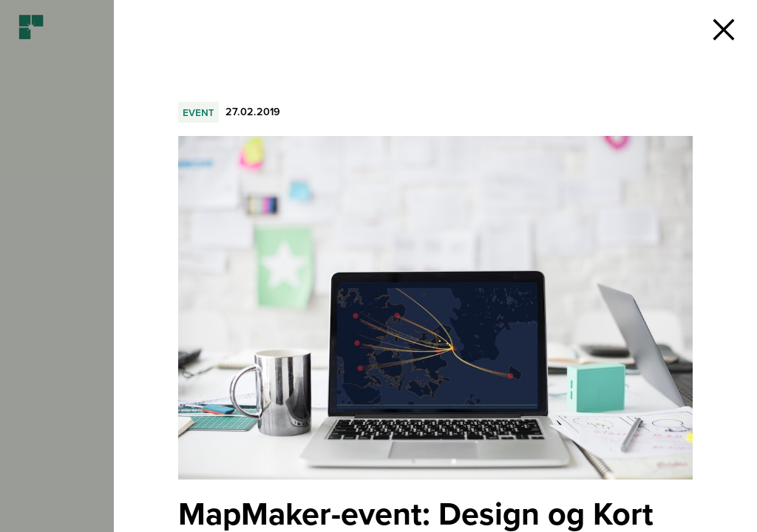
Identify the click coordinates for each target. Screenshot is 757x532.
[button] (724, 30)
